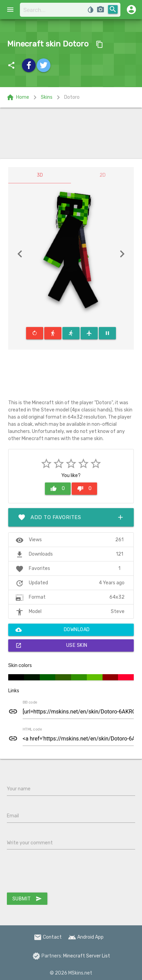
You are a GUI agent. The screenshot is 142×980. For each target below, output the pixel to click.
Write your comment (30, 843)
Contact (48, 937)
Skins (47, 97)
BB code (30, 703)
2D (103, 175)
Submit (27, 899)
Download (53, 630)
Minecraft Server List (87, 956)
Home (18, 97)
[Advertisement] (71, 133)
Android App (86, 937)
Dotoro (72, 97)
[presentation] (59, 872)
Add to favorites (71, 517)
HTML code (32, 730)
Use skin (51, 645)
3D (40, 175)
